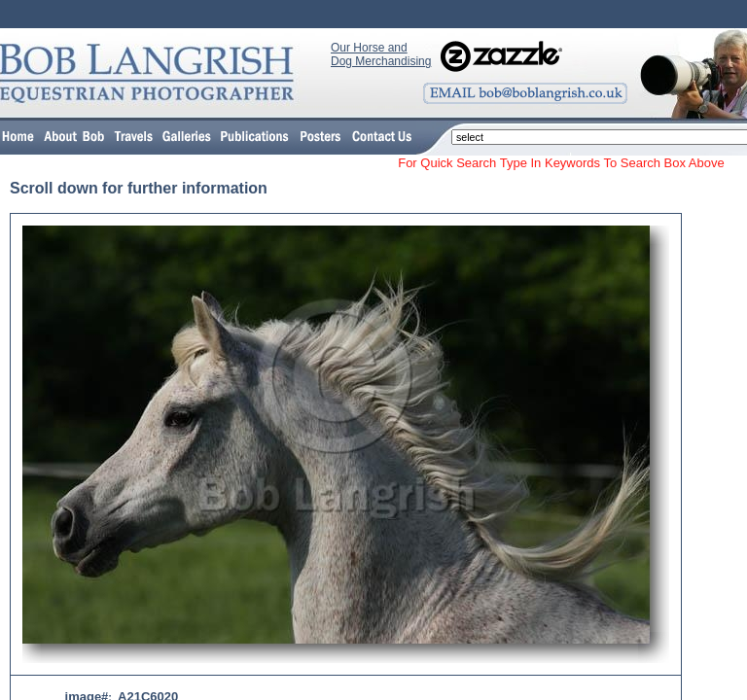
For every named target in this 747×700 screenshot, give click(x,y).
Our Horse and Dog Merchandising (381, 54)
